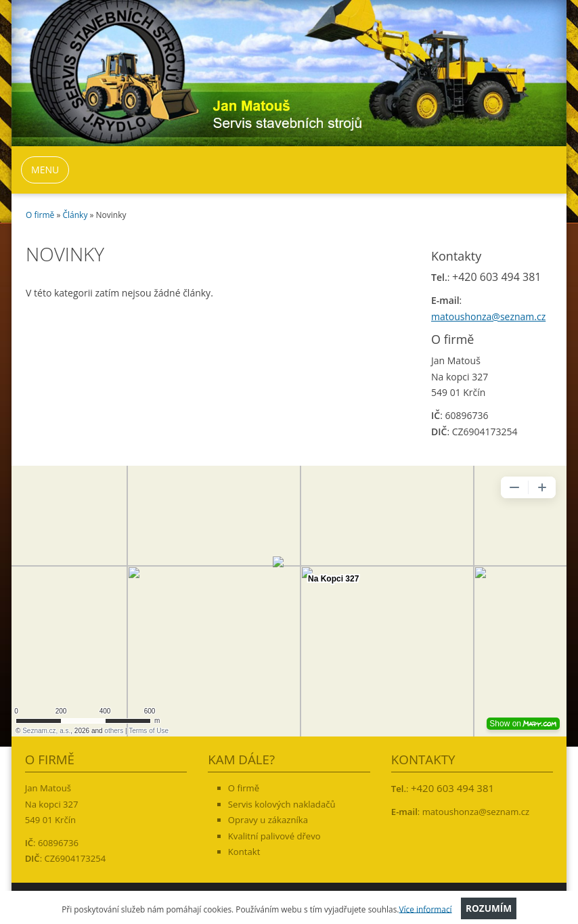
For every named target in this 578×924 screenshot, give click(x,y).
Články (75, 215)
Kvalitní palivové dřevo (274, 836)
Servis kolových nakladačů (282, 804)
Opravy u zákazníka (268, 820)
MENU (45, 170)
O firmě (40, 215)
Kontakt (244, 852)
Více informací (425, 908)
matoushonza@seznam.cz (488, 316)
